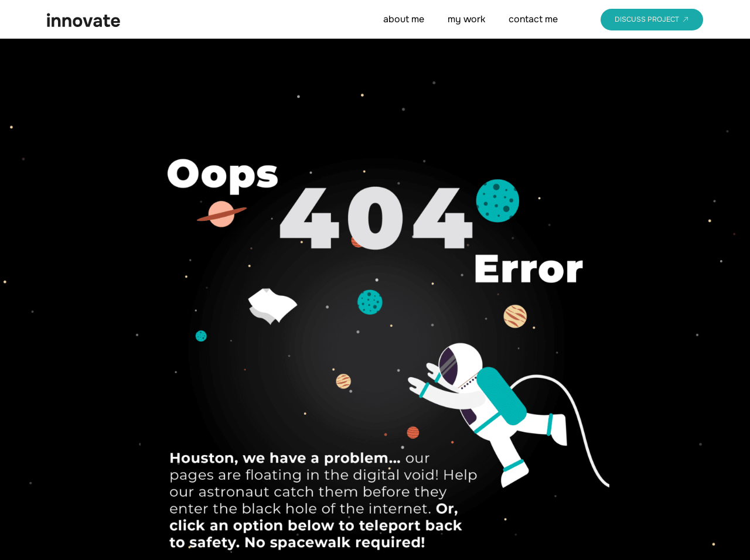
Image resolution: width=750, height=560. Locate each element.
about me (404, 19)
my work (466, 19)
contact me (533, 19)
